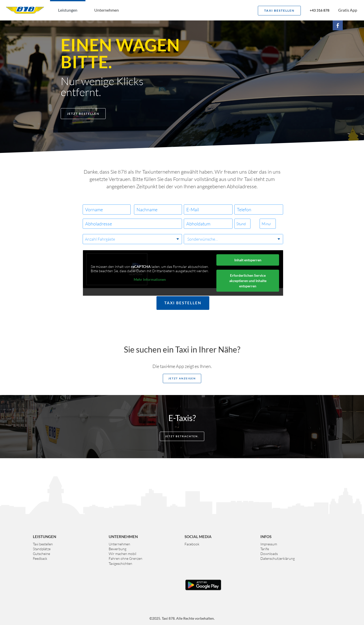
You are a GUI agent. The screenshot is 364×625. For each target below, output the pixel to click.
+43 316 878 (320, 11)
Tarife (265, 549)
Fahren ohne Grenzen (126, 558)
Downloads (269, 554)
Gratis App (348, 10)
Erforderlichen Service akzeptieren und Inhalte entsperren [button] (248, 281)
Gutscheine (41, 554)
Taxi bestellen (279, 10)
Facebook (192, 544)
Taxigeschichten (120, 563)
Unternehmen (107, 10)
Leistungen (68, 10)
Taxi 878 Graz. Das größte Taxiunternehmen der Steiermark (25, 10)
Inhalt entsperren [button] (248, 260)
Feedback (40, 558)
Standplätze (42, 549)
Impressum (269, 544)
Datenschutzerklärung (278, 558)
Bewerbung (118, 549)
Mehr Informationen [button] (150, 279)
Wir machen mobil (122, 554)
